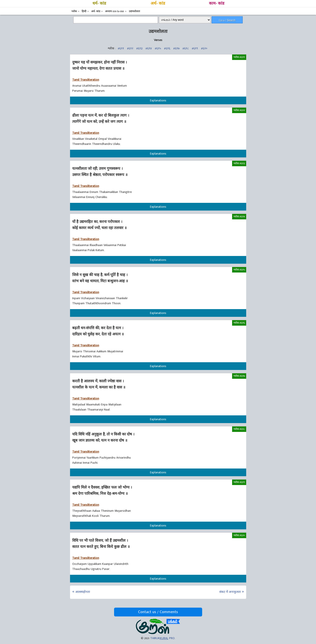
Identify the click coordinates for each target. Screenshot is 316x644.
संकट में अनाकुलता (230, 592)
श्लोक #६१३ (239, 163)
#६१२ (130, 48)
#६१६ (167, 48)
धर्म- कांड (99, 4)
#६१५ (158, 48)
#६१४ (149, 48)
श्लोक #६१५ (239, 270)
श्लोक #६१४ (239, 217)
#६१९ (195, 48)
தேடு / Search (227, 20)
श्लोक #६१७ (239, 376)
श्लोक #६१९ (239, 482)
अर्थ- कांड (158, 4)
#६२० (204, 48)
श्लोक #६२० (239, 535)
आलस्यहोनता (83, 592)
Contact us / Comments (158, 612)
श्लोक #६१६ (239, 323)
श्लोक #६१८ (239, 429)
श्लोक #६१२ (239, 110)
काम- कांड (217, 4)
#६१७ (176, 48)
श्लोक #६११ (239, 57)
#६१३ (139, 48)
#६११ (121, 48)
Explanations (158, 100)
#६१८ (186, 48)
